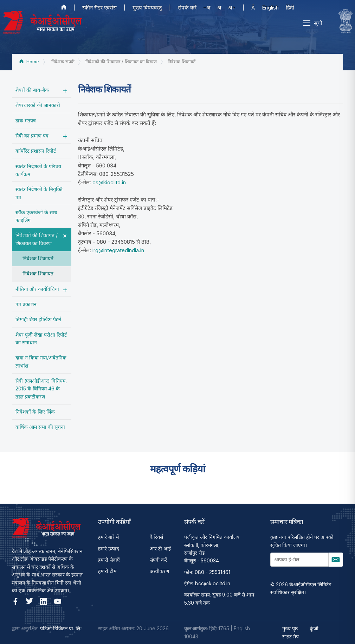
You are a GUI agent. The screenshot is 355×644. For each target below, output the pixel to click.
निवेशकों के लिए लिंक (35, 412)
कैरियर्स (156, 537)
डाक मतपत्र (26, 120)
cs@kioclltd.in (109, 182)
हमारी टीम (107, 571)
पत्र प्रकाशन (26, 304)
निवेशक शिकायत (38, 273)
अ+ (232, 8)
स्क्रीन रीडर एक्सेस (99, 8)
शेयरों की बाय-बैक (32, 90)
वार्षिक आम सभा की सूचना (40, 427)
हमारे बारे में (108, 537)
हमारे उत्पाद (108, 549)
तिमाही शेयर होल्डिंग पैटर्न (38, 319)
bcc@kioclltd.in (213, 583)
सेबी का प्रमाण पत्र (32, 136)
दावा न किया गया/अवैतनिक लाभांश (41, 361)
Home (29, 62)
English (270, 8)
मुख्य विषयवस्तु (147, 8)
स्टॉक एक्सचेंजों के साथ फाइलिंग (36, 216)
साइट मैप (291, 636)
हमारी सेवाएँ (109, 560)
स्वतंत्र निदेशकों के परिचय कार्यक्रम (38, 170)
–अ (207, 8)
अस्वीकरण (159, 571)
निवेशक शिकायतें (38, 258)
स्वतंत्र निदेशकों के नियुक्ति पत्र (39, 193)
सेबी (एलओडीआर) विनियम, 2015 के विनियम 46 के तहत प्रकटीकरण (41, 389)
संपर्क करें (187, 8)
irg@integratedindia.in (118, 250)
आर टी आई (160, 549)
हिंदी (290, 8)
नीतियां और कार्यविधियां (37, 289)
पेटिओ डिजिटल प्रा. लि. (61, 628)
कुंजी (314, 628)
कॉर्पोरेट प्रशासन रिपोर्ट (36, 151)
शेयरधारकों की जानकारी (38, 105)
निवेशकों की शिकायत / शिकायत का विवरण (37, 239)
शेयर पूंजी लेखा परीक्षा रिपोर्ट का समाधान (41, 339)
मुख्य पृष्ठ (290, 628)
